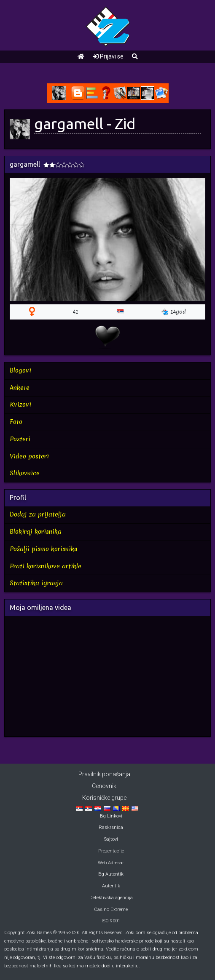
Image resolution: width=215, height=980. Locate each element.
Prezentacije (111, 851)
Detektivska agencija (111, 898)
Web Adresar (111, 863)
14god (174, 312)
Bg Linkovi (111, 816)
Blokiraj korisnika (36, 532)
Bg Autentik (111, 874)
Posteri (20, 439)
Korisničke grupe (104, 798)
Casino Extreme (111, 909)
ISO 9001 (111, 921)
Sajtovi (111, 839)
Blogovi (20, 370)
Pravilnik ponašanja (104, 774)
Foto (16, 422)
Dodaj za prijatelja (38, 514)
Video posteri (29, 456)
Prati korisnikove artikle (46, 566)
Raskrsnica (111, 827)
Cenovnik (104, 786)
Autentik (111, 886)
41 (76, 312)
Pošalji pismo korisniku (43, 549)
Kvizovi (20, 405)
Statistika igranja (36, 583)
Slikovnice (25, 473)
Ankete (20, 388)
